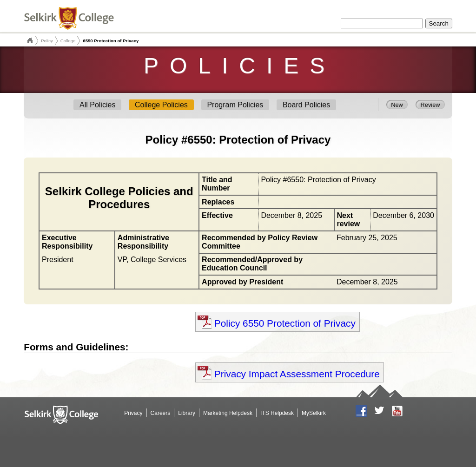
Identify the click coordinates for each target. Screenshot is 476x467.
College (68, 41)
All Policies (97, 105)
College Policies (161, 105)
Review (430, 104)
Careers (161, 413)
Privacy (133, 413)
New (397, 104)
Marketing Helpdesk (228, 413)
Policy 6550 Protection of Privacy (285, 323)
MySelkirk (314, 413)
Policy (47, 41)
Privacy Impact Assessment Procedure (297, 374)
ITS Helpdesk (277, 413)
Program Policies (235, 105)
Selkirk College (30, 40)
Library (187, 413)
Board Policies (306, 105)
